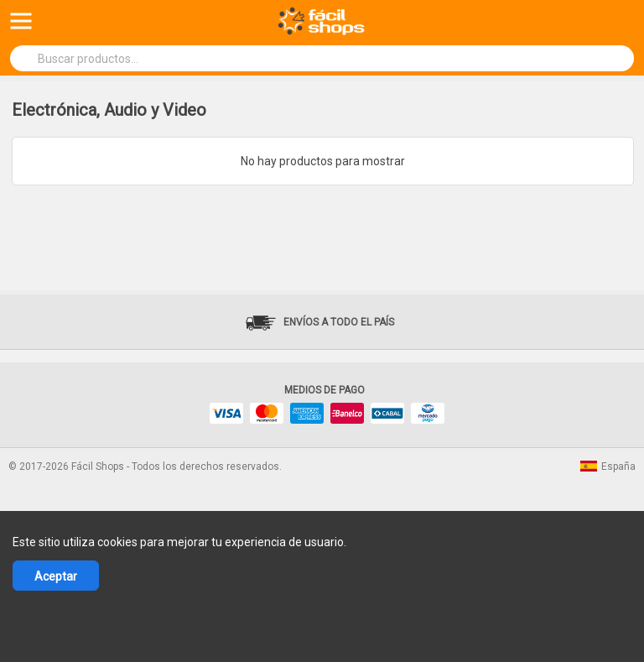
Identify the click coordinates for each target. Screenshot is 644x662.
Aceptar (56, 576)
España (608, 467)
